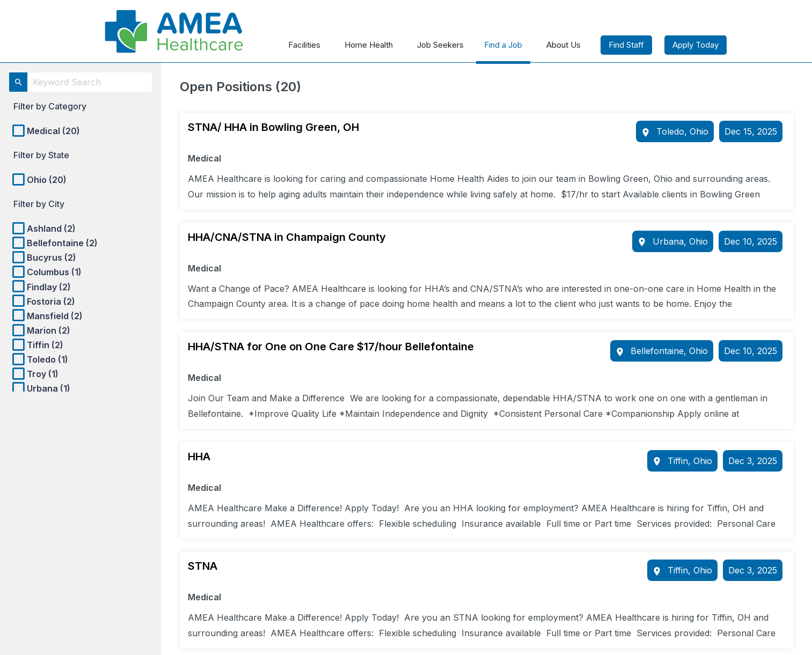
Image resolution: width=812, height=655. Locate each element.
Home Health (369, 45)
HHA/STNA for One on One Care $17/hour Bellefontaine (331, 347)
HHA (199, 457)
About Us (564, 45)
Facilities (304, 45)
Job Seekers (440, 45)
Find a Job (503, 45)
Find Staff (626, 45)
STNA (203, 566)
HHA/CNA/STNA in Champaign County (287, 237)
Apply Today (696, 45)
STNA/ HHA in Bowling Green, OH (273, 127)
